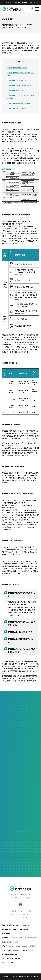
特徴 (4, 925)
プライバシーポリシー (10, 963)
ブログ (18, 946)
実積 (18, 925)
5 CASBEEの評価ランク (15, 90)
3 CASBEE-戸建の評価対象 (17, 80)
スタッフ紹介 (7, 950)
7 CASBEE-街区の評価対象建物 (18, 103)
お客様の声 (11, 925)
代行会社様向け (23, 929)
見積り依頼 (6, 933)
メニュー (21, 62)
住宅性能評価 (6, 942)
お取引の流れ (7, 929)
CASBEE (15, 942)
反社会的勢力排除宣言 (10, 954)
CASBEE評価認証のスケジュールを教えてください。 (22, 624)
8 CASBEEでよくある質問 (16, 108)
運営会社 (16, 950)
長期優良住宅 (32, 938)
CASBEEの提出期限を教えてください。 (21, 641)
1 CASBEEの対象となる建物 (17, 68)
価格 (15, 929)
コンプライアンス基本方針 (11, 959)
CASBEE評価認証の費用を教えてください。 (22, 594)
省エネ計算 (14, 938)
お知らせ (11, 946)
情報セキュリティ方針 (29, 950)
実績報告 (25, 946)
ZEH (25, 938)
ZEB (20, 938)
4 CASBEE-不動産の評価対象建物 (19, 85)
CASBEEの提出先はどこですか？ (20, 632)
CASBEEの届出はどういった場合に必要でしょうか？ (22, 650)
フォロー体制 (26, 925)
